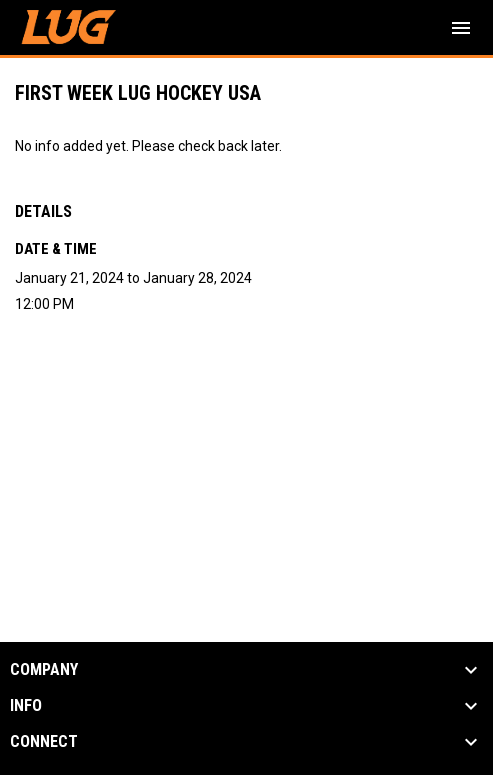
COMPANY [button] (44, 670)
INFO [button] (26, 706)
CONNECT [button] (44, 742)
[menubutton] (461, 28)
